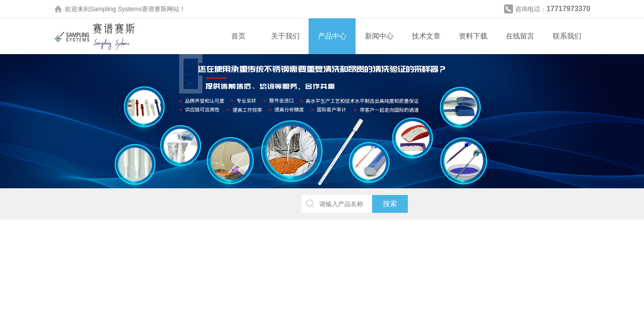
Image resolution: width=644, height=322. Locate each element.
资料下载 (473, 36)
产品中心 (332, 36)
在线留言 (520, 36)
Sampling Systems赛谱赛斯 (128, 9)
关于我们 (285, 36)
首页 (238, 36)
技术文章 (426, 36)
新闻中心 (379, 36)
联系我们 (567, 36)
